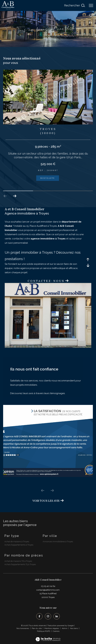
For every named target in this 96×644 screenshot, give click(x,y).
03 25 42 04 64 (48, 586)
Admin (65, 628)
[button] (15, 196)
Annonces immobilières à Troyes (58, 542)
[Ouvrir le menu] (91, 5)
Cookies (56, 631)
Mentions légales (52, 628)
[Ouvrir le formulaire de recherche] (75, 5)
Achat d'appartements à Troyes (19, 545)
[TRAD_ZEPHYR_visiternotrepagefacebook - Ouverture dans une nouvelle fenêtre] (39, 616)
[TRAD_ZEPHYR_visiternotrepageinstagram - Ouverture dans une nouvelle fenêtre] (48, 616)
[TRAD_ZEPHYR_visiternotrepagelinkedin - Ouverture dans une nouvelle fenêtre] (57, 616)
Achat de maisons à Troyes (17, 542)
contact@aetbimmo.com (48, 590)
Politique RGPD (44, 631)
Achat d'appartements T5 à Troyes (20, 564)
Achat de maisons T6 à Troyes (18, 561)
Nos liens (74, 628)
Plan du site (37, 628)
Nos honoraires (23, 628)
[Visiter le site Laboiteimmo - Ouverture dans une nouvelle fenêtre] (48, 637)
